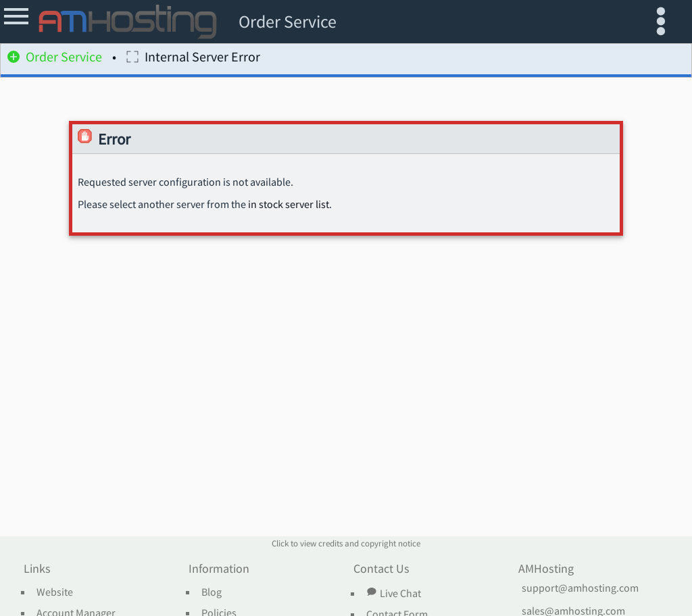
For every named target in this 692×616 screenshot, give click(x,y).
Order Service (55, 59)
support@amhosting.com (580, 588)
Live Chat (393, 593)
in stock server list (289, 205)
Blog (212, 592)
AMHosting (546, 569)
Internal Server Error (193, 59)
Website (55, 592)
